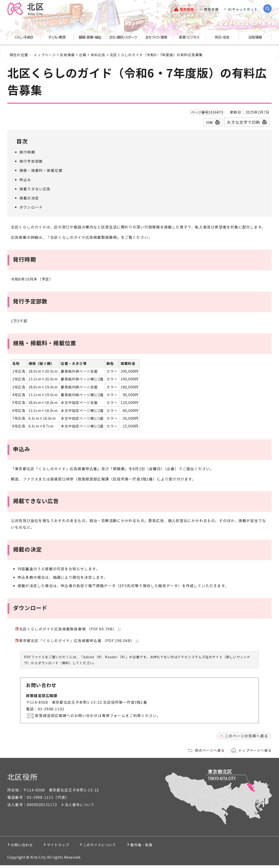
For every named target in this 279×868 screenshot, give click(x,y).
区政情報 (67, 55)
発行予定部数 (31, 161)
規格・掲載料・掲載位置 (41, 170)
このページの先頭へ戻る (246, 738)
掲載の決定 (29, 198)
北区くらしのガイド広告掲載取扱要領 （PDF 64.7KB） (70, 629)
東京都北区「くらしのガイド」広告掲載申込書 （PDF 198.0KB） (79, 642)
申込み (25, 180)
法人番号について (81, 807)
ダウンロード (31, 207)
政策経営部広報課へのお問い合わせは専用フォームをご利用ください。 (99, 718)
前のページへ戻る (210, 753)
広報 (83, 55)
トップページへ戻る (255, 753)
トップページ (45, 55)
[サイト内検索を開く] (267, 9)
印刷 (210, 122)
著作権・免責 (161, 847)
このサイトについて (113, 847)
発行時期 (27, 152)
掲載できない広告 (35, 189)
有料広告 (98, 55)
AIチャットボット (243, 9)
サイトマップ (65, 847)
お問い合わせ (24, 847)
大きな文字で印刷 (243, 122)
